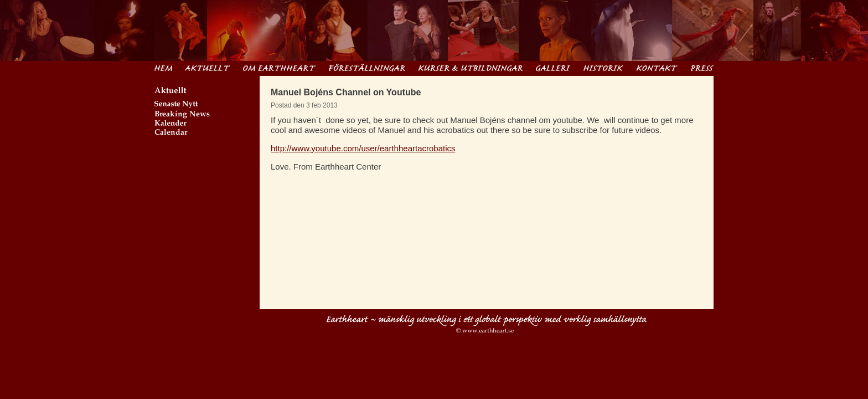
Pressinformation (702, 68)
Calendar (207, 133)
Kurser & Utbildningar (471, 68)
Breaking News (207, 115)
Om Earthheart (279, 68)
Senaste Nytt (207, 106)
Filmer (553, 68)
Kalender (207, 124)
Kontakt (657, 68)
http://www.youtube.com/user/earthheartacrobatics (363, 148)
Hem (163, 68)
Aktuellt (208, 68)
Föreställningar (367, 68)
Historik (603, 68)
